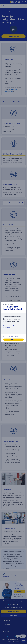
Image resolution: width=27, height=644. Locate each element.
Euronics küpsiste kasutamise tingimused (12, 327)
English (5, 304)
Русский (10, 304)
